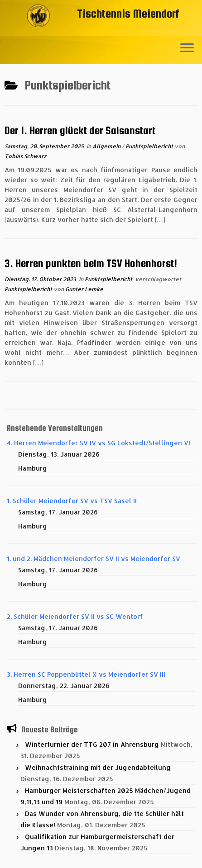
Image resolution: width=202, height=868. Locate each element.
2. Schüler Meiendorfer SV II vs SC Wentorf (75, 616)
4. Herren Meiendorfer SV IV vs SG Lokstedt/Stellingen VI (99, 443)
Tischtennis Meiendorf (128, 13)
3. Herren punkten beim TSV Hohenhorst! (91, 263)
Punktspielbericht (150, 146)
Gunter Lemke (84, 289)
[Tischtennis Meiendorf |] (38, 29)
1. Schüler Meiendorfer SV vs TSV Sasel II (72, 501)
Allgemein (107, 146)
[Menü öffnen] (187, 48)
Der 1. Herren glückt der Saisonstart (80, 130)
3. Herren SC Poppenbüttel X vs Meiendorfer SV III (86, 674)
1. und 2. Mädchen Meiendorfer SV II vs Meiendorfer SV (94, 559)
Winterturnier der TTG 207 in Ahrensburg (92, 744)
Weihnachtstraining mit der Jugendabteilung (98, 767)
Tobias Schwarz (26, 156)
